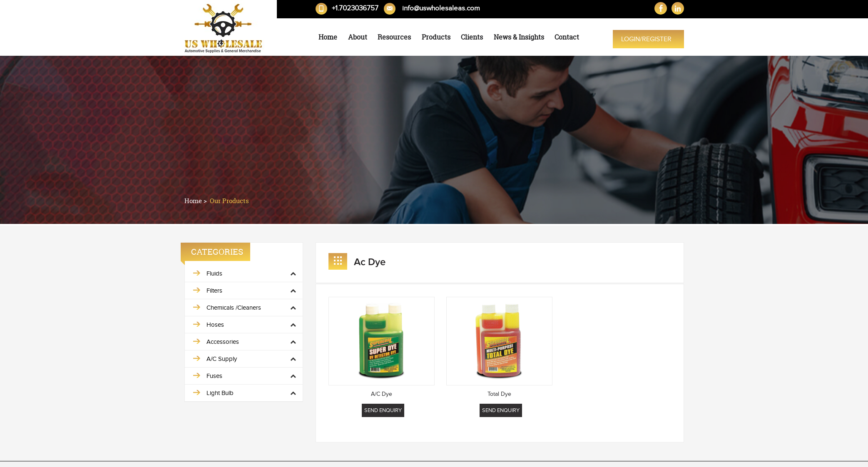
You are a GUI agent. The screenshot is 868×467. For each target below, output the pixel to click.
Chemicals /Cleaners (234, 308)
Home (328, 37)
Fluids (214, 273)
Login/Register (646, 39)
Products (436, 37)
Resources (394, 37)
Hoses (215, 325)
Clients (472, 37)
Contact (567, 37)
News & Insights (519, 37)
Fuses (214, 376)
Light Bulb (220, 393)
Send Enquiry (383, 410)
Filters (214, 291)
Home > (196, 201)
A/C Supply (222, 359)
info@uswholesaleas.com (441, 8)
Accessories (223, 342)
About (358, 37)
